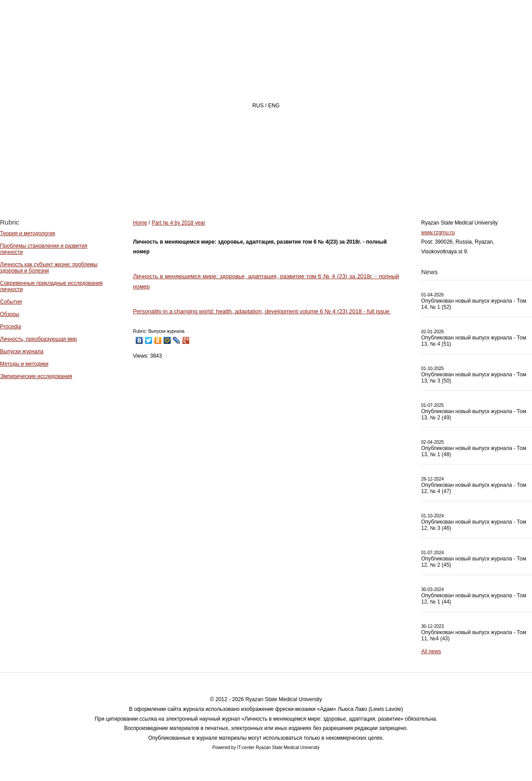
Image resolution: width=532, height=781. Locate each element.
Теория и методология (27, 233)
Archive (365, 185)
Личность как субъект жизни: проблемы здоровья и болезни (49, 268)
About (252, 185)
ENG (274, 106)
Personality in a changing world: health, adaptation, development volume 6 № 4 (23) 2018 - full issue (262, 311)
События (11, 302)
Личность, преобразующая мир (39, 339)
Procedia (10, 327)
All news (431, 651)
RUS (258, 106)
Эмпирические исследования (36, 376)
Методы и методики (24, 364)
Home (201, 185)
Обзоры (10, 314)
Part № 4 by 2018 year (178, 223)
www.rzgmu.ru (438, 233)
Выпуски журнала (22, 351)
